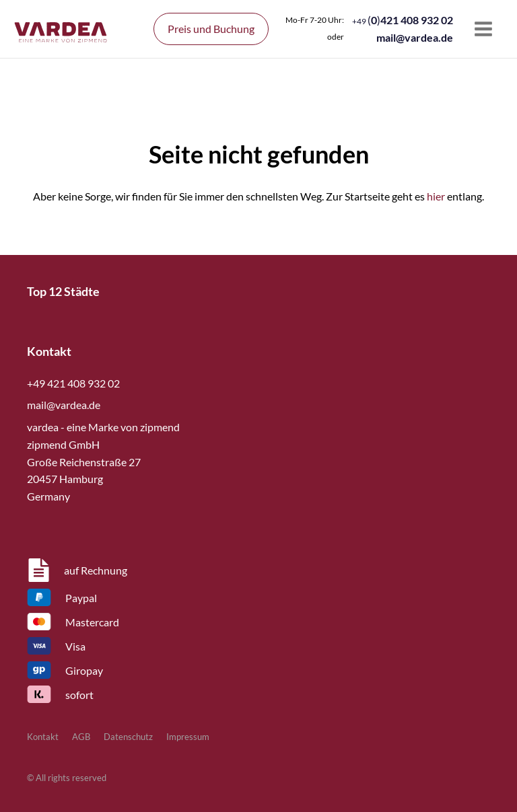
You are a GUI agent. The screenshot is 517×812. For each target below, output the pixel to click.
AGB (81, 737)
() (403, 20)
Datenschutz (128, 737)
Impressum (188, 737)
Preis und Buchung (211, 29)
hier (436, 196)
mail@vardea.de (415, 37)
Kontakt (43, 737)
